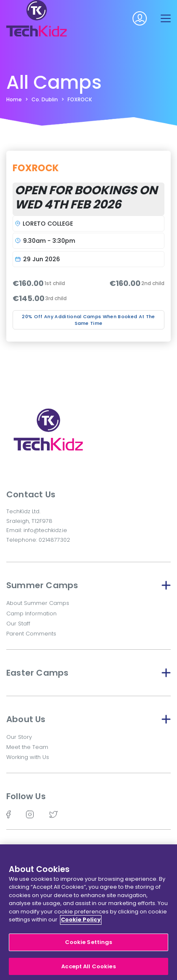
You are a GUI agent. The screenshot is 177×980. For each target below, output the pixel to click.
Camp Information (31, 613)
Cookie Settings (89, 945)
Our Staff (18, 624)
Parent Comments (31, 634)
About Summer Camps (38, 603)
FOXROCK (80, 99)
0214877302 (54, 540)
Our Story (19, 737)
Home (14, 99)
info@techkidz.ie (45, 530)
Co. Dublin (45, 99)
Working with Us (28, 757)
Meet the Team (27, 747)
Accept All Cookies (88, 969)
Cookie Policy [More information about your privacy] (81, 922)
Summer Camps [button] (88, 585)
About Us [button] (88, 719)
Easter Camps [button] (88, 673)
